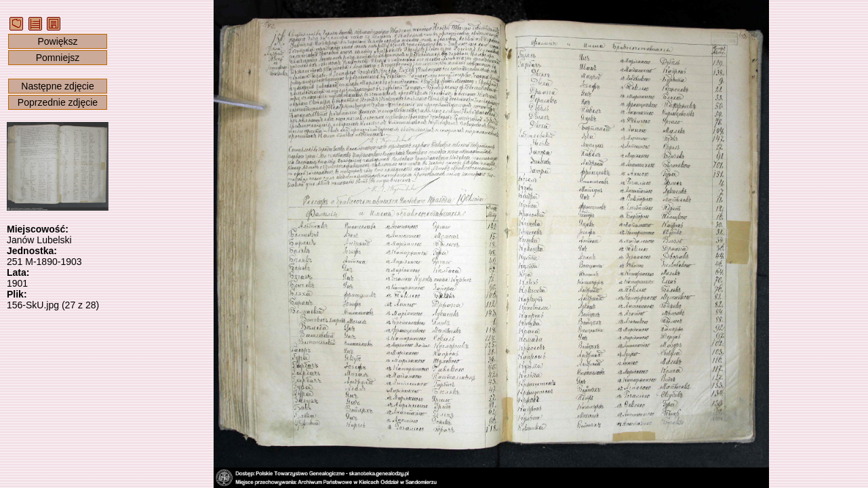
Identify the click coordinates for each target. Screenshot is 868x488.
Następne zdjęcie (57, 86)
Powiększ (57, 41)
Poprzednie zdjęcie (58, 102)
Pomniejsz (58, 58)
